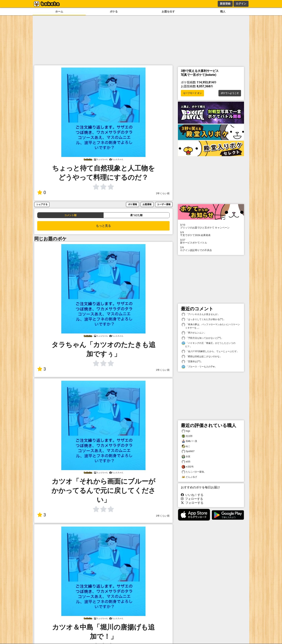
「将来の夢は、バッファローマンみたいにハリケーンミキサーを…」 (211, 326)
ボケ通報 (133, 204)
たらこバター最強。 (194, 472)
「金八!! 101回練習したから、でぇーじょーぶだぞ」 (210, 351)
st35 (186, 462)
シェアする (42, 204)
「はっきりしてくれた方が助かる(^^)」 (204, 319)
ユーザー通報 (164, 204)
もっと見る (103, 226)
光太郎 (187, 436)
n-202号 (188, 467)
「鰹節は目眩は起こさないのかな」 (202, 357)
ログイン (241, 4)
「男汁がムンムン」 (194, 333)
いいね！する (192, 495)
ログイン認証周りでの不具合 (211, 249)
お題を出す (168, 12)
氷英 (186, 457)
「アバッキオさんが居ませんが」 (201, 314)
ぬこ (186, 446)
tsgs (186, 431)
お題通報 (147, 204)
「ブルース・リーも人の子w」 (199, 367)
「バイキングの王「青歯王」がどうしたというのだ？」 (208, 345)
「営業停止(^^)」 (192, 362)
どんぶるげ (189, 477)
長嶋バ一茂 (189, 441)
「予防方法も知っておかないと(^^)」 (202, 338)
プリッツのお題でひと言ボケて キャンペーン (211, 226)
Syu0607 (188, 451)
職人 (223, 12)
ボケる (114, 12)
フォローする (192, 499)
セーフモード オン (192, 93)
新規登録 (225, 4)
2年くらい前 (163, 193)
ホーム (59, 12)
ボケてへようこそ (230, 93)
